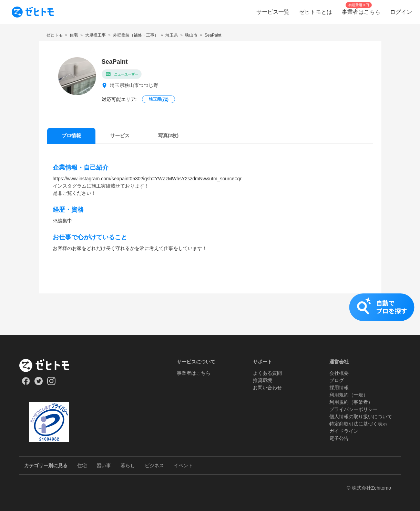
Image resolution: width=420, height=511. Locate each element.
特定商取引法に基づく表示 (358, 424)
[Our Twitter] (38, 383)
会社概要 (339, 373)
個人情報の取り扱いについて (361, 417)
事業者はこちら (194, 373)
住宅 (82, 465)
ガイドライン (344, 431)
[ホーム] (49, 365)
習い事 (104, 465)
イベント (183, 465)
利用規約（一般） (349, 395)
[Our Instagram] (52, 383)
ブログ (337, 380)
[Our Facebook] (26, 383)
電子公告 (339, 438)
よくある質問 (267, 373)
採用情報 (339, 388)
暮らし (128, 465)
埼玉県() (159, 99)
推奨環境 (263, 380)
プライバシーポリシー (354, 409)
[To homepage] (33, 12)
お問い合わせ (267, 388)
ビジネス (154, 465)
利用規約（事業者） (351, 402)
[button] (210, 314)
